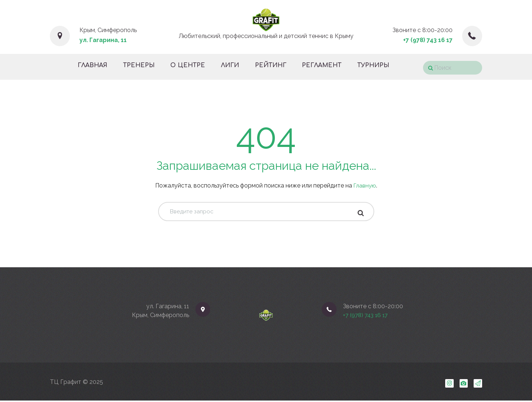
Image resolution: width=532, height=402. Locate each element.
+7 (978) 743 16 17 (428, 40)
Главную (365, 185)
